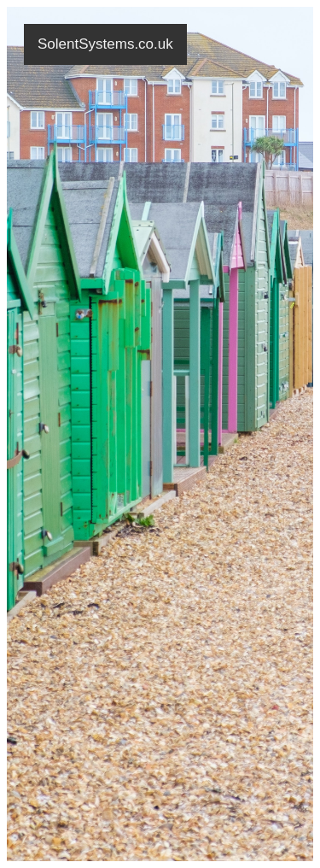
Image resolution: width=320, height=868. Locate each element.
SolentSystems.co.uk (105, 44)
